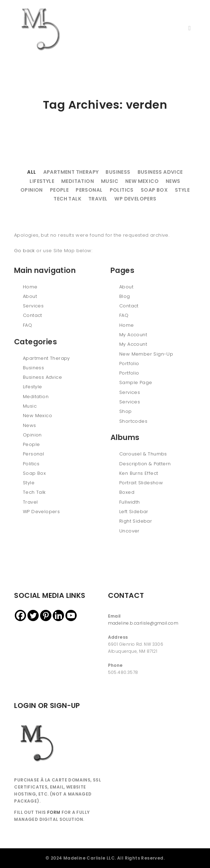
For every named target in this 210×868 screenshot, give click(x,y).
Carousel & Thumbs (143, 454)
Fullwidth (130, 502)
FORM (54, 812)
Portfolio (129, 363)
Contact (33, 315)
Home (30, 287)
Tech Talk (67, 199)
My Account (133, 335)
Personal (89, 190)
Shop (126, 411)
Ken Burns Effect (139, 473)
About (30, 296)
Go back (24, 251)
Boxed (127, 492)
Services (33, 306)
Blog (125, 296)
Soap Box (154, 190)
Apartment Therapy (71, 172)
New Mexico (142, 181)
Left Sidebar (134, 512)
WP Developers (135, 199)
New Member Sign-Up (146, 354)
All (31, 172)
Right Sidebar (136, 521)
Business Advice (160, 172)
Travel (98, 199)
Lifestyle (42, 181)
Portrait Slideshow (141, 483)
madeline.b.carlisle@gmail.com (143, 623)
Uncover (129, 531)
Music (110, 181)
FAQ (27, 325)
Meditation (78, 181)
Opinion (32, 190)
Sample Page (136, 382)
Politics (122, 190)
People (59, 190)
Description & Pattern (145, 464)
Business (118, 172)
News (173, 181)
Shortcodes (133, 421)
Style (182, 190)
